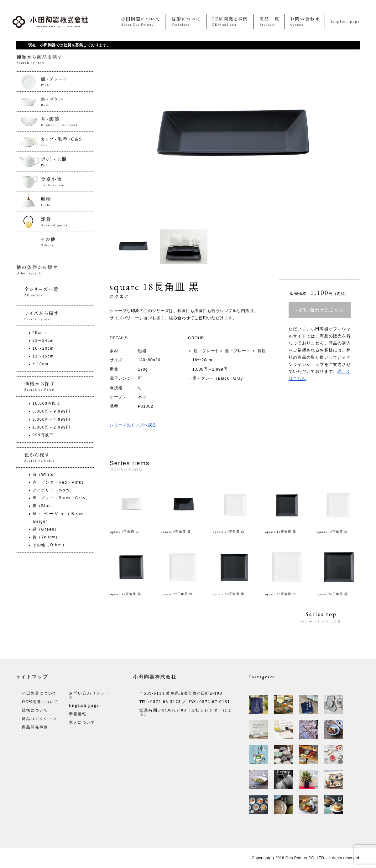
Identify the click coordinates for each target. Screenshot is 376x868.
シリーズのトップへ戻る (133, 425)
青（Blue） (44, 506)
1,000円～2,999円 (210, 369)
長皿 (262, 351)
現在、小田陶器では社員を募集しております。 (69, 45)
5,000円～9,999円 (52, 411)
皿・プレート (206, 351)
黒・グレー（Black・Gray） (220, 378)
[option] (135, 247)
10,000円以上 (47, 403)
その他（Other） (50, 545)
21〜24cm (43, 341)
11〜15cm (43, 356)
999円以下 (43, 435)
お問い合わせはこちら (320, 310)
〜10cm (41, 364)
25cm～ (41, 333)
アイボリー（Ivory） (53, 490)
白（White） (45, 475)
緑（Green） (46, 529)
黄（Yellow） (46, 537)
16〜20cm (202, 360)
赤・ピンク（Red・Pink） (59, 482)
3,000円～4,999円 (52, 419)
